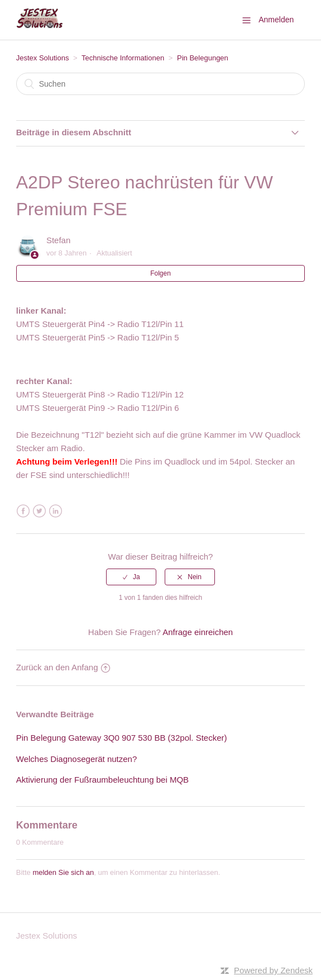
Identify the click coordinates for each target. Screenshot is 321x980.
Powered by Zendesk (273, 970)
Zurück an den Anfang (63, 667)
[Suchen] (161, 84)
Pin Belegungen (203, 58)
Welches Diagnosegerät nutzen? (77, 759)
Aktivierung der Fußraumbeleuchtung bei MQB (102, 780)
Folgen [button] (160, 273)
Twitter (39, 511)
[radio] (131, 577)
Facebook (23, 511)
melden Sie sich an (63, 872)
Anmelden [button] (276, 20)
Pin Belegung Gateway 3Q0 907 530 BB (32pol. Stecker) (122, 738)
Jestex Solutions (43, 58)
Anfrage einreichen (198, 632)
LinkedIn (56, 511)
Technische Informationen (123, 58)
